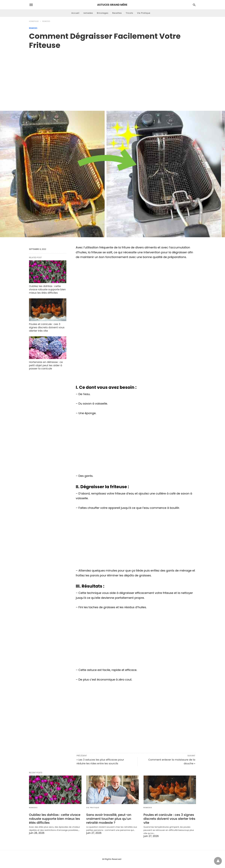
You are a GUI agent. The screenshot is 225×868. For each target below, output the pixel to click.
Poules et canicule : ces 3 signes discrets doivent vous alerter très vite (47, 327)
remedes (88, 13)
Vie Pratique (144, 13)
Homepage (34, 21)
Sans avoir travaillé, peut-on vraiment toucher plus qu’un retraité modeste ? (109, 819)
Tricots (129, 13)
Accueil (75, 13)
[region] (112, 77)
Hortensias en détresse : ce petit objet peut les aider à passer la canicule (46, 365)
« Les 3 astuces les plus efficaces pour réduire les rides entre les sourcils (100, 762)
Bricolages (103, 13)
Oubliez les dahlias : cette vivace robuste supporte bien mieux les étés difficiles (47, 289)
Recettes (117, 13)
